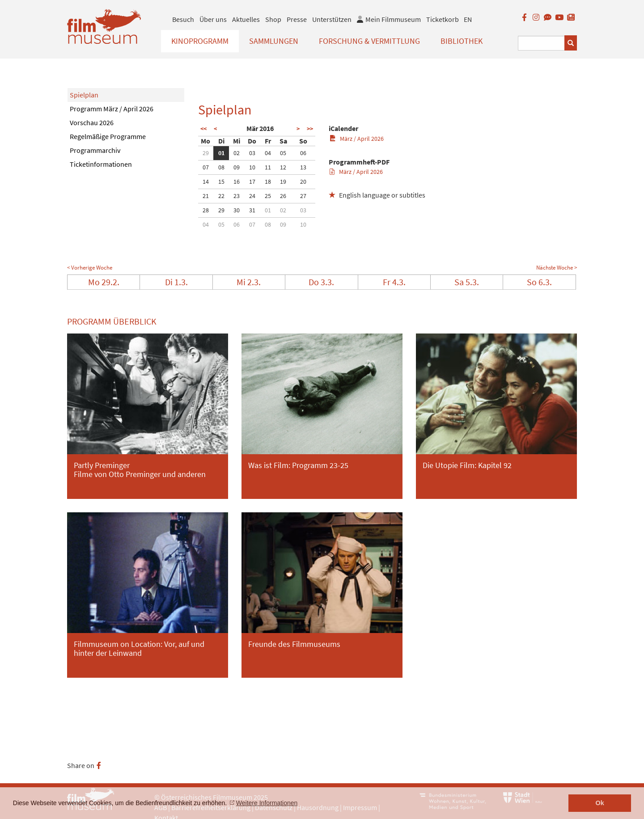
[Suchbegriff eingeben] (541, 43)
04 (268, 153)
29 (206, 153)
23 (237, 196)
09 (237, 167)
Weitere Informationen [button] (267, 803)
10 (252, 167)
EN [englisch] (468, 19)
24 (252, 196)
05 (283, 153)
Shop (273, 19)
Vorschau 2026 (92, 122)
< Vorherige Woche (90, 268)
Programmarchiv (95, 150)
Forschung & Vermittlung (369, 41)
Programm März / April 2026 (112, 109)
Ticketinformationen (101, 164)
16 (237, 182)
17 (252, 182)
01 (221, 153)
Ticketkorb (443, 19)
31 (252, 210)
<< (203, 129)
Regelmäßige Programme (108, 136)
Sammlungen (274, 41)
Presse (297, 19)
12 (283, 167)
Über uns (213, 19)
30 (237, 210)
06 (303, 153)
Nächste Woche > (557, 268)
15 (221, 182)
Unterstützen (332, 19)
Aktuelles (246, 19)
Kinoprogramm (200, 41)
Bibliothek (462, 41)
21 (206, 196)
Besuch (183, 19)
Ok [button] (600, 803)
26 (283, 196)
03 (252, 153)
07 (206, 167)
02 (237, 153)
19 (283, 182)
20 (303, 182)
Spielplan (84, 95)
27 (303, 196)
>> (310, 129)
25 (268, 196)
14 (206, 182)
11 (268, 167)
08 (221, 167)
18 (268, 182)
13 (303, 167)
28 (206, 210)
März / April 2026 (357, 139)
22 (221, 196)
